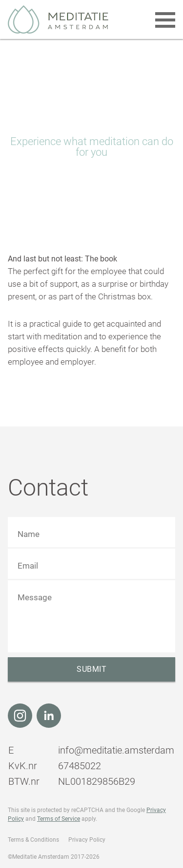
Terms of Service (59, 819)
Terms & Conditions (33, 840)
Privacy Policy (87, 840)
